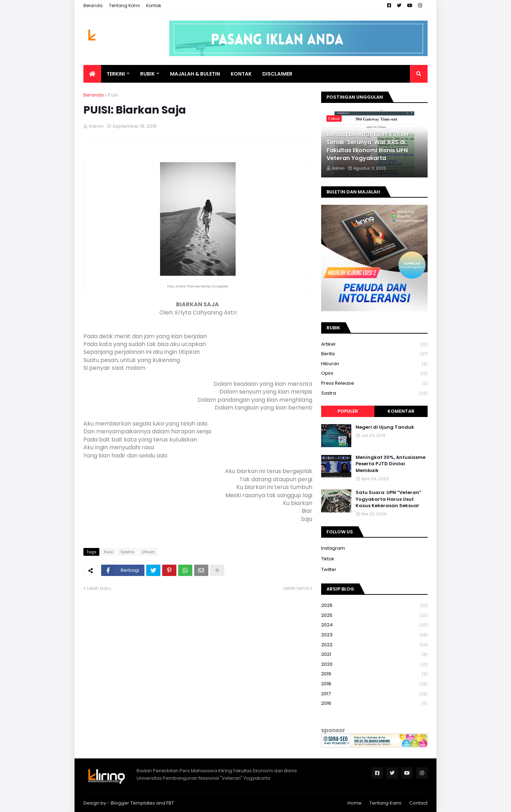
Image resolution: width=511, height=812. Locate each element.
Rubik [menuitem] (147, 74)
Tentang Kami (124, 6)
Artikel (374, 344)
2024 (374, 625)
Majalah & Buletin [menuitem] (195, 74)
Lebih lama (296, 588)
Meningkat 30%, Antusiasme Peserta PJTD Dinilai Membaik (391, 464)
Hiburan (374, 364)
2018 (374, 684)
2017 (374, 694)
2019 (374, 674)
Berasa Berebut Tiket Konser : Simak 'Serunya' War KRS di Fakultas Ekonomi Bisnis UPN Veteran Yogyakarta (369, 146)
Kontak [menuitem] (241, 74)
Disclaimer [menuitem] (277, 74)
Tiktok (328, 559)
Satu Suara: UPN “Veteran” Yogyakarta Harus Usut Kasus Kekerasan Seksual (388, 499)
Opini (374, 374)
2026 (374, 606)
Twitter (329, 569)
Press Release (374, 383)
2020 (374, 665)
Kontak (154, 6)
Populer (348, 411)
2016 (374, 703)
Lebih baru (99, 588)
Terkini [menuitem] (116, 74)
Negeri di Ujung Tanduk (385, 427)
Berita (374, 354)
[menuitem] (92, 74)
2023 (374, 635)
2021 (374, 655)
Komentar (401, 411)
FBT (170, 803)
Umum (148, 552)
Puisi (113, 95)
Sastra (127, 552)
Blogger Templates (133, 803)
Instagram (333, 548)
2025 (374, 616)
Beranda (93, 6)
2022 (374, 645)
